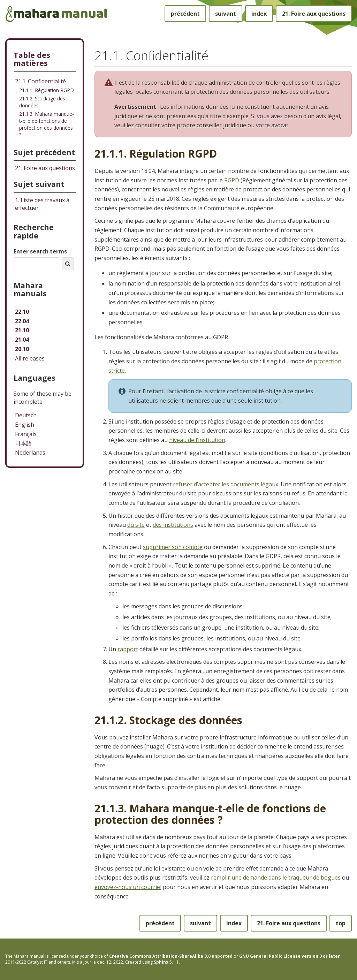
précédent (185, 14)
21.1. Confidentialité (40, 81)
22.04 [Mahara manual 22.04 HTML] (22, 321)
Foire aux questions (314, 14)
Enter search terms (40, 251)
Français (26, 434)
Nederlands (30, 453)
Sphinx (161, 962)
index (259, 14)
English (25, 425)
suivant (226, 14)
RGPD (232, 180)
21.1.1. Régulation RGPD (47, 90)
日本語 (23, 443)
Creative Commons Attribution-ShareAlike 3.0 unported (171, 956)
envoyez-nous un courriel (128, 887)
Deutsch (26, 415)
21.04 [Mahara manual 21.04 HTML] (22, 340)
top (341, 923)
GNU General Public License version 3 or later (290, 956)
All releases (30, 358)
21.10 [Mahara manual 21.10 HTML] (22, 330)
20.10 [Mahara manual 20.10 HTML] (22, 349)
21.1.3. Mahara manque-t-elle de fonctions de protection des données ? (47, 124)
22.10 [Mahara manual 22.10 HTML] (22, 312)
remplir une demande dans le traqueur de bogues (276, 878)
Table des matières (32, 59)
